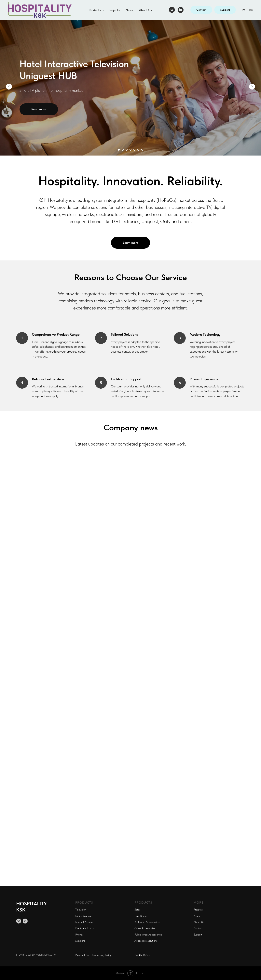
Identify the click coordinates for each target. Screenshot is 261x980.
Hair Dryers (141, 916)
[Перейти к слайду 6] (138, 150)
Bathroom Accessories (147, 922)
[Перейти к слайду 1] (119, 150)
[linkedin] (181, 10)
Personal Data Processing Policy (93, 955)
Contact (198, 928)
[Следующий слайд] (252, 87)
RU (251, 10)
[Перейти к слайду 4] (130, 150)
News (129, 10)
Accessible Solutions (146, 941)
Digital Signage (84, 916)
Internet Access (84, 922)
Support (198, 935)
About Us (145, 10)
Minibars (80, 941)
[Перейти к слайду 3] (127, 150)
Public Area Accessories (148, 935)
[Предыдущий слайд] (9, 87)
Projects (114, 10)
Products (95, 10)
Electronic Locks (85, 928)
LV (243, 10)
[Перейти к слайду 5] (134, 150)
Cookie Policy (142, 955)
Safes (137, 910)
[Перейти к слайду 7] (142, 150)
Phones (79, 935)
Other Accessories (145, 928)
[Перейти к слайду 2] (123, 150)
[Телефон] (172, 10)
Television (81, 910)
